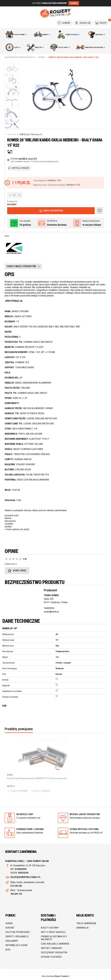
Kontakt (10, 928)
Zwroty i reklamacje (17, 936)
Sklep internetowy (54, 976)
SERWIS (9, 923)
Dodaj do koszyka (53, 211)
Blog (8, 950)
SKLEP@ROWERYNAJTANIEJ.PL (26, 877)
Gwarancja (82, 928)
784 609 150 (16, 894)
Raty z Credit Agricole (53, 932)
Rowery (42, 57)
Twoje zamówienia (86, 923)
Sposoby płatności (51, 957)
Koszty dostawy (50, 928)
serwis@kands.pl (51, 612)
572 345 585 (16, 886)
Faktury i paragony (51, 948)
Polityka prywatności (18, 932)
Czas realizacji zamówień (55, 944)
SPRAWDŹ (74, 3)
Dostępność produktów (54, 953)
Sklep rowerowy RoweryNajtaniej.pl (20, 57)
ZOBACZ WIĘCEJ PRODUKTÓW (21, 266)
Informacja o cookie (16, 945)
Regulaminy (12, 941)
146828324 (49, 608)
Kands (7, 236)
